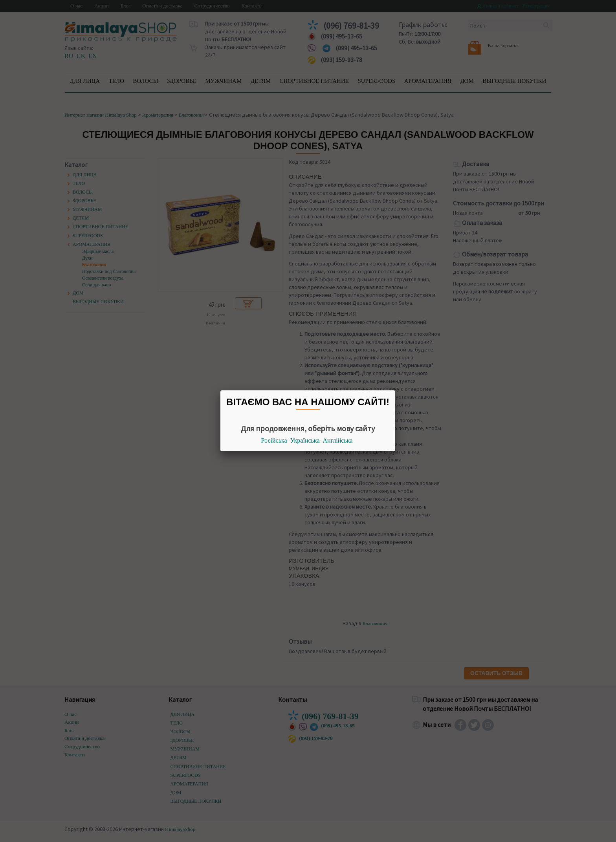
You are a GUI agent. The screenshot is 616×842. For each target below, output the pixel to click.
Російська (274, 440)
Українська (305, 440)
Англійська (338, 440)
